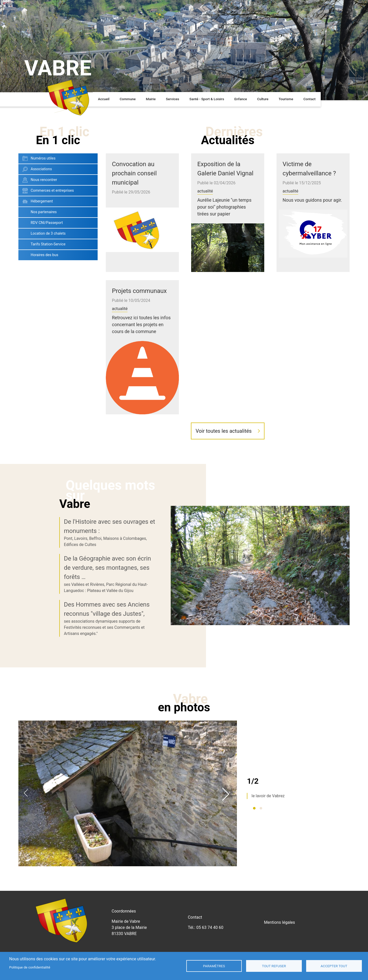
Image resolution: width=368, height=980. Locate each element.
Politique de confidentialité (30, 967)
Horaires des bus (44, 281)
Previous (26, 819)
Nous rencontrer (44, 205)
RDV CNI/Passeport (47, 248)
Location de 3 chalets (48, 259)
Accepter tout (334, 966)
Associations (41, 195)
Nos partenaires (44, 238)
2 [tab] (261, 834)
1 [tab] (254, 834)
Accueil (104, 125)
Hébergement (42, 227)
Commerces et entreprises (52, 216)
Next (226, 819)
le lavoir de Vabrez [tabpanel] (268, 822)
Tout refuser (274, 966)
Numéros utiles (43, 184)
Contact (309, 125)
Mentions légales (279, 948)
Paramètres (214, 966)
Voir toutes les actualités (223, 457)
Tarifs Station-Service (48, 270)
